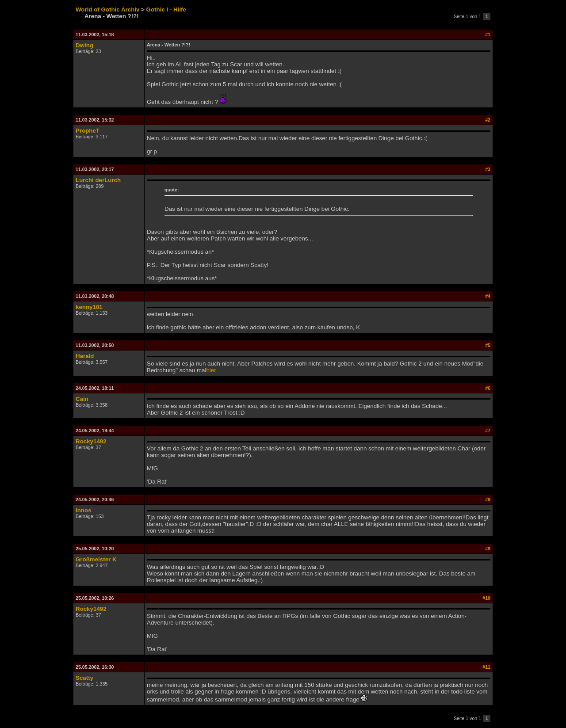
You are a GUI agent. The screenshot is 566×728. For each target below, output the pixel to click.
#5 (488, 345)
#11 (486, 667)
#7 (488, 431)
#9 (488, 549)
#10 (486, 598)
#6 (488, 388)
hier (211, 370)
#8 (488, 499)
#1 (488, 34)
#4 (488, 296)
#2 (488, 120)
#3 (488, 169)
